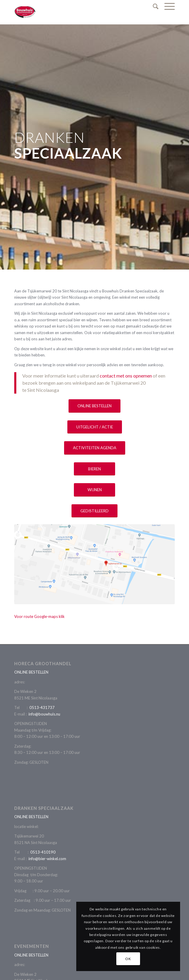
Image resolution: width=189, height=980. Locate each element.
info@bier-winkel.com (47, 859)
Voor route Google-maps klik (39, 616)
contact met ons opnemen (126, 376)
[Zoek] (153, 6)
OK (128, 959)
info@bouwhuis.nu (44, 714)
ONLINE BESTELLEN (31, 672)
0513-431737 (42, 707)
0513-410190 (43, 852)
